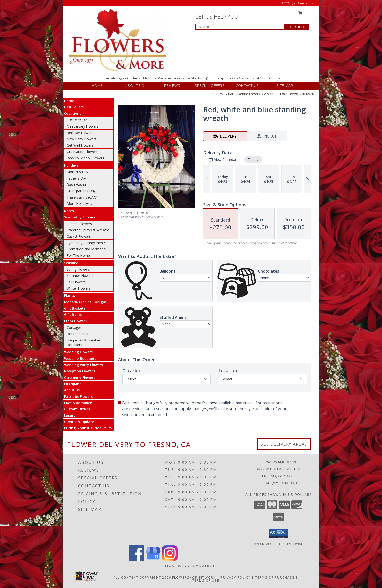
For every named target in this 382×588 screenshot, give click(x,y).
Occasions (73, 113)
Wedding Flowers (78, 352)
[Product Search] (240, 27)
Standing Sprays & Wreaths (88, 230)
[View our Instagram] (170, 560)
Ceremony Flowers (80, 377)
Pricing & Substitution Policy (88, 428)
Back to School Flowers (85, 158)
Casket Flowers (79, 236)
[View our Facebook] (137, 560)
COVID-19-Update (79, 422)
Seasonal (72, 263)
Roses (69, 211)
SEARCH (297, 27)
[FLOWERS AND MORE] (117, 40)
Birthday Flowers (80, 133)
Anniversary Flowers (83, 126)
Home (69, 101)
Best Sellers (74, 107)
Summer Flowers (80, 276)
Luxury (70, 415)
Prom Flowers (75, 321)
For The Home (78, 255)
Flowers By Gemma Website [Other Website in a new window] (191, 566)
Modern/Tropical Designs (85, 302)
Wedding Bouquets (80, 358)
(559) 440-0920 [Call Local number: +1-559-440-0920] (304, 3)
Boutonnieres (77, 334)
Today (253, 159)
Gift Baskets (75, 308)
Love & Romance (78, 403)
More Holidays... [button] (79, 204)
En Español (73, 384)
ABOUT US (135, 85)
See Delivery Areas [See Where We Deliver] (284, 444)
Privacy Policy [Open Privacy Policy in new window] (235, 577)
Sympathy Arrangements (86, 243)
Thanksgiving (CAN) (82, 197)
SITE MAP (285, 85)
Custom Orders (77, 409)
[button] (279, 533)
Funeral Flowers (79, 224)
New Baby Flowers (82, 139)
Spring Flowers (78, 269)
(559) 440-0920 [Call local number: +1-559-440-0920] (285, 483)
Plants (69, 296)
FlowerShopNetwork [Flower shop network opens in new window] (194, 577)
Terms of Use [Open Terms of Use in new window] (206, 580)
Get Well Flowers (80, 145)
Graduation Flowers (82, 152)
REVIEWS (172, 85)
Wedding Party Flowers (83, 365)
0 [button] (302, 13)
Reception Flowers (79, 371)
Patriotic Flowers (78, 396)
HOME (97, 85)
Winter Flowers (79, 288)
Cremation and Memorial (86, 249)
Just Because (77, 120)
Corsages (74, 327)
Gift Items (73, 315)
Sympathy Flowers (80, 217)
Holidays (71, 165)
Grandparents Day (81, 191)
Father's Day (77, 178)
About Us (72, 390)
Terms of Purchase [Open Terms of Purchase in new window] (275, 577)
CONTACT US (247, 85)
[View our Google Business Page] (153, 560)
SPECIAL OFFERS (210, 85)
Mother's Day (77, 172)
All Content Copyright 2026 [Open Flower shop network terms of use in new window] (142, 577)
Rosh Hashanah (79, 185)
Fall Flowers (76, 282)
